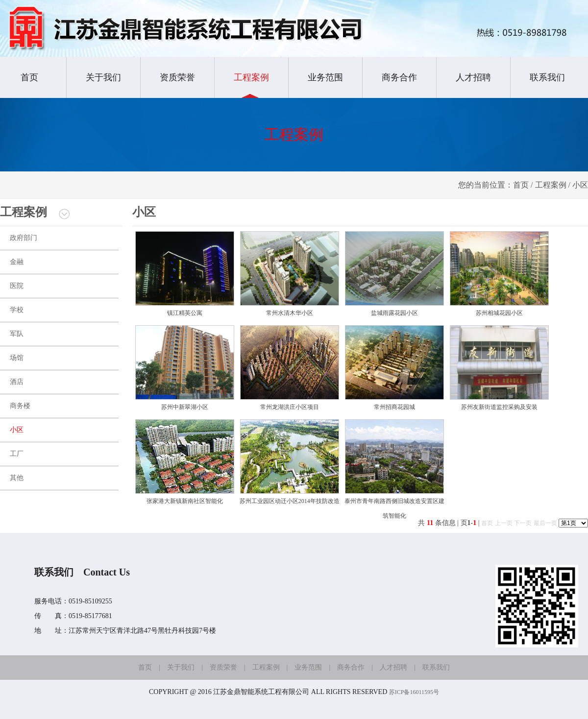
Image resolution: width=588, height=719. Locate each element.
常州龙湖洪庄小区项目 (290, 407)
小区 (17, 430)
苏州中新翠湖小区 (185, 407)
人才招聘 (473, 77)
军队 (17, 334)
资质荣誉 (177, 77)
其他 (17, 478)
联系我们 (547, 77)
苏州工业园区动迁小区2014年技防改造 (290, 501)
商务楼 (20, 406)
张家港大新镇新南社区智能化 (185, 501)
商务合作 (399, 77)
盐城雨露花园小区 (394, 313)
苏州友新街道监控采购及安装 (499, 407)
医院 (17, 286)
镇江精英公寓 (185, 313)
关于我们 (103, 77)
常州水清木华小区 (290, 313)
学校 (17, 310)
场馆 (17, 358)
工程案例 (251, 77)
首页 (29, 77)
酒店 (17, 382)
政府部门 (24, 238)
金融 (17, 262)
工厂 (17, 454)
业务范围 (325, 77)
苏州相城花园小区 (499, 313)
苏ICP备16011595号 (414, 692)
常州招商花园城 (394, 407)
